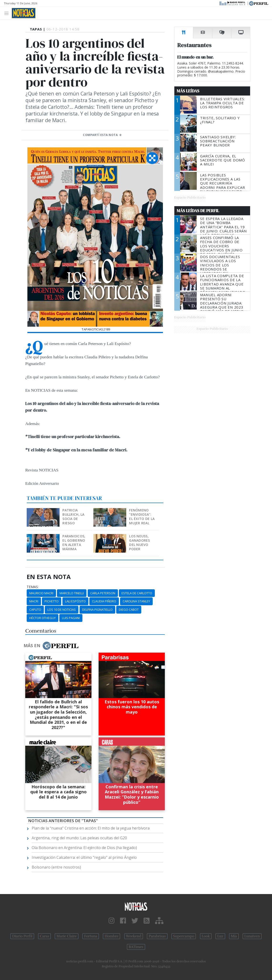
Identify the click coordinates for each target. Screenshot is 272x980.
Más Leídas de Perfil (198, 211)
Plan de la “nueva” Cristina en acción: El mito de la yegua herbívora (91, 828)
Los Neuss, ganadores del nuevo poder (140, 542)
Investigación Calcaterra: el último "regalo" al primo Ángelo (84, 857)
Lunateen (252, 936)
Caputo (35, 610)
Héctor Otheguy (43, 618)
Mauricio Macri (41, 593)
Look (206, 936)
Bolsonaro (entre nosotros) (56, 867)
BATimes (136, 947)
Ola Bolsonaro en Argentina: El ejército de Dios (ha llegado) (84, 848)
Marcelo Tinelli (72, 593)
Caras (44, 936)
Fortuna (91, 936)
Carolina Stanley (136, 601)
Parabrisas (157, 936)
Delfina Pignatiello (97, 610)
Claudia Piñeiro (104, 601)
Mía (234, 936)
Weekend (134, 936)
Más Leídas (188, 91)
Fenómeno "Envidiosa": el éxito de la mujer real (142, 517)
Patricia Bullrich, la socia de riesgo (73, 517)
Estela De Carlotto (137, 593)
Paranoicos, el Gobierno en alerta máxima (74, 542)
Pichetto (52, 601)
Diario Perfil (22, 936)
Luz (220, 936)
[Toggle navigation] (8, 13)
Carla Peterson (103, 593)
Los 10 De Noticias (62, 610)
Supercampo (184, 936)
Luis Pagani (71, 618)
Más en (51, 646)
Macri (34, 601)
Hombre (111, 936)
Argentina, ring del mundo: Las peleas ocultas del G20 (79, 838)
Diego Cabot (129, 610)
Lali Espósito (75, 601)
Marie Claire (67, 936)
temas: (33, 587)
